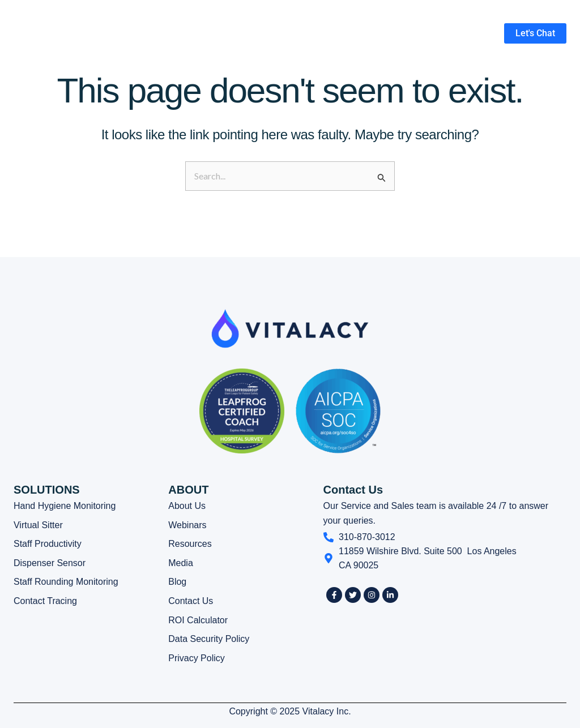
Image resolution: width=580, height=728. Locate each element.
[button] (326, 33)
